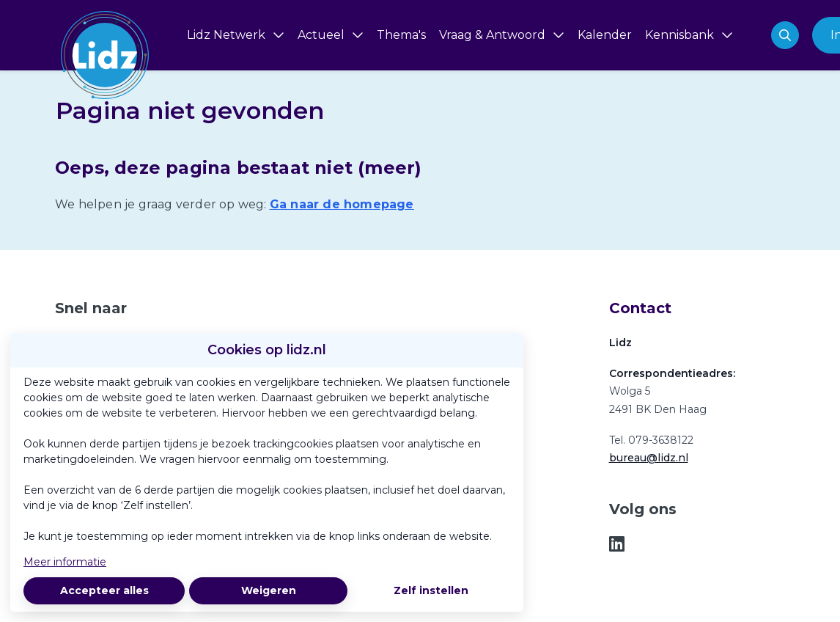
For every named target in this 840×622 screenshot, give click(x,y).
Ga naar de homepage (342, 204)
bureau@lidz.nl (649, 458)
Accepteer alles (104, 590)
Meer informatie (65, 562)
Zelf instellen (431, 590)
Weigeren (269, 590)
